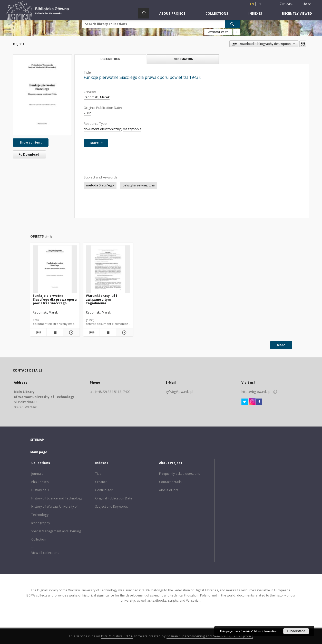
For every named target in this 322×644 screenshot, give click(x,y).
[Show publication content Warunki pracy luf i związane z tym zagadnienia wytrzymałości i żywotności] (108, 333)
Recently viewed (297, 13)
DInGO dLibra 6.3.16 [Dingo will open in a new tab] (117, 636)
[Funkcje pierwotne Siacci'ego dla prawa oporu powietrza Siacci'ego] (55, 269)
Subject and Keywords (111, 506)
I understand (296, 631)
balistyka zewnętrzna (139, 185)
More (281, 345)
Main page (39, 452)
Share (307, 4)
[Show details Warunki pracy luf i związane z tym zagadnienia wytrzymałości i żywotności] (124, 333)
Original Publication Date (114, 498)
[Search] (232, 24)
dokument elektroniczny (102, 129)
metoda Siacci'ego (100, 185)
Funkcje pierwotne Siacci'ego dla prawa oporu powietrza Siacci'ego (55, 299)
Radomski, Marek (97, 97)
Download (28, 154)
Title (98, 474)
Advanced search (218, 32)
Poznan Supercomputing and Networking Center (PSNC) (210, 636)
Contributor (104, 490)
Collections (217, 13)
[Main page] (144, 13)
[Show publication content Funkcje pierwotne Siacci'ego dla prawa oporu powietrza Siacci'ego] (55, 333)
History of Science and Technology (57, 498)
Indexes (255, 13)
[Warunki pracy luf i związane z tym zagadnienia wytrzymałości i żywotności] (108, 269)
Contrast (286, 4)
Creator (101, 482)
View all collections (45, 553)
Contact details (170, 482)
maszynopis (132, 129)
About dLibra (169, 490)
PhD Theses (40, 482)
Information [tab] (183, 59)
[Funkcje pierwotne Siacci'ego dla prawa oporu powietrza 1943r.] (42, 95)
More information (266, 631)
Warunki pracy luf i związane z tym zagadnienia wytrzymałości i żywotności (108, 299)
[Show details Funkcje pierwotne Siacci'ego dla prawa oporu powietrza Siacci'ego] (70, 333)
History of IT (40, 490)
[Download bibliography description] (38, 333)
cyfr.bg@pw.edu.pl (180, 392)
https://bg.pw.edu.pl (256, 392)
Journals (37, 474)
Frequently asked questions (179, 474)
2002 (87, 113)
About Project (172, 13)
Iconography (41, 523)
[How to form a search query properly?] (237, 32)
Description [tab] (110, 59)
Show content (31, 142)
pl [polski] (260, 4)
